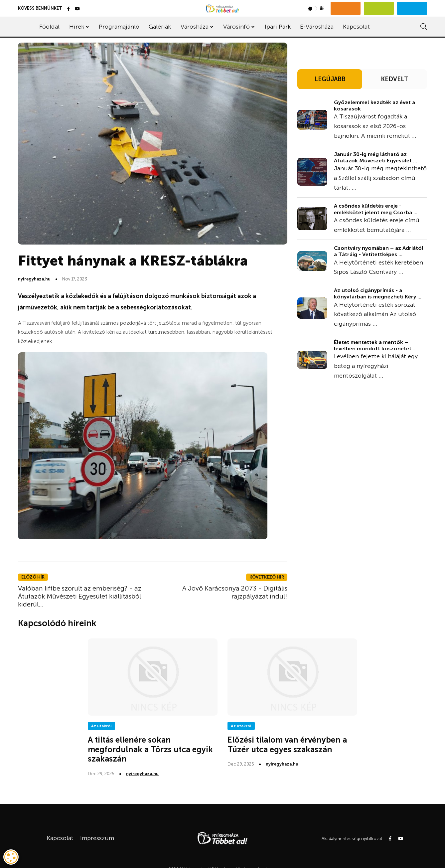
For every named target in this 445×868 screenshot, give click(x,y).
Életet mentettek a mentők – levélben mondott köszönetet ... (375, 345)
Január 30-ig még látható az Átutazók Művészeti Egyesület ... (375, 157)
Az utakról (101, 726)
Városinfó (236, 27)
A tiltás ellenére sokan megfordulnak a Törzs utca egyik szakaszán (150, 749)
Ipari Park (278, 27)
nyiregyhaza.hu (34, 279)
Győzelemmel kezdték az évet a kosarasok (374, 105)
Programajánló (119, 27)
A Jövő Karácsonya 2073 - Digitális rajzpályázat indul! (235, 592)
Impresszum (97, 838)
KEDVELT (395, 79)
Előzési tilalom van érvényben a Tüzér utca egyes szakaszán (287, 745)
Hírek (77, 27)
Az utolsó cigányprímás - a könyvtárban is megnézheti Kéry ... (378, 293)
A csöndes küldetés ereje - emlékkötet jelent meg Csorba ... (376, 209)
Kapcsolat (356, 27)
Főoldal (49, 27)
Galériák (160, 27)
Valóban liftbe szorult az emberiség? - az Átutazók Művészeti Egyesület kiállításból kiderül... (80, 596)
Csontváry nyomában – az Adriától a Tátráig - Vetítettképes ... (379, 251)
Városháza (195, 27)
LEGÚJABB (330, 79)
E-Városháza (317, 27)
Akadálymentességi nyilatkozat (352, 839)
